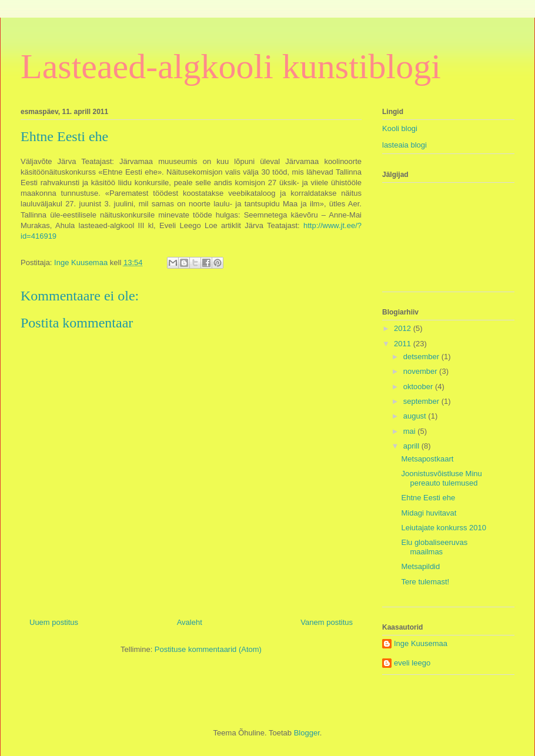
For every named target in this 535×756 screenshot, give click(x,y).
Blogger (307, 733)
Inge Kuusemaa (421, 643)
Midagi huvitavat (429, 513)
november (421, 371)
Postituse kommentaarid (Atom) (208, 649)
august (416, 416)
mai (411, 431)
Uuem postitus (54, 622)
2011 (404, 344)
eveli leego (412, 663)
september (422, 401)
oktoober (419, 387)
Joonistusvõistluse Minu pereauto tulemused (441, 478)
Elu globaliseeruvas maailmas (434, 547)
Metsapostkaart (427, 459)
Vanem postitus (327, 622)
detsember (422, 357)
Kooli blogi (400, 128)
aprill (412, 446)
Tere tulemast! (425, 582)
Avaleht (190, 622)
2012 (404, 328)
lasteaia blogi (404, 145)
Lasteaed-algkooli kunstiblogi (231, 66)
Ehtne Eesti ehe (428, 498)
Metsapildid (420, 566)
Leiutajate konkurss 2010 (444, 528)
